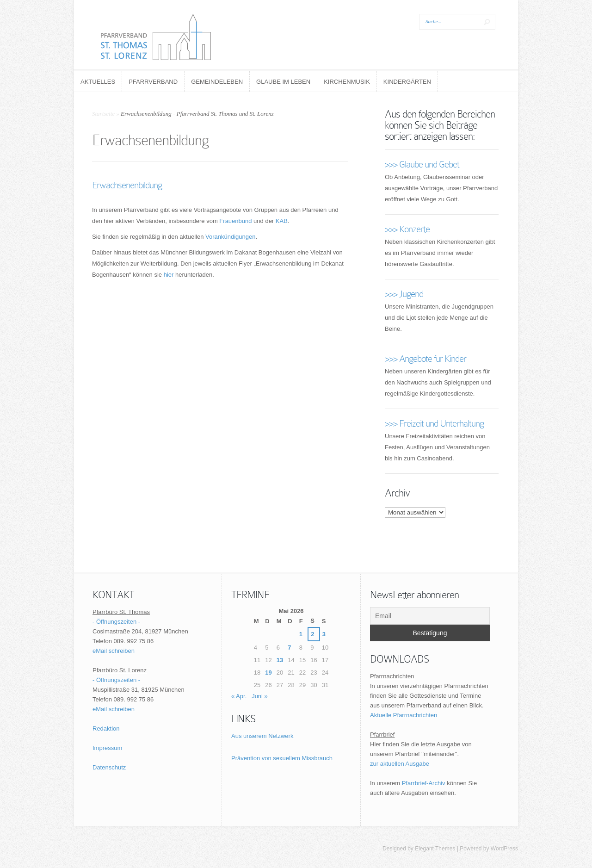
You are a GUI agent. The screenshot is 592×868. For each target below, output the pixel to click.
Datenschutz (109, 767)
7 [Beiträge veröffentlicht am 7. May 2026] (289, 648)
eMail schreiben (114, 651)
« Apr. (239, 696)
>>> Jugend (404, 294)
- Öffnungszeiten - (116, 622)
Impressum (107, 748)
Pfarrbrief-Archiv (424, 783)
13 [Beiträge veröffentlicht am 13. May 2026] (280, 660)
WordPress (504, 849)
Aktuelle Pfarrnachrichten (404, 715)
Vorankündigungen (230, 237)
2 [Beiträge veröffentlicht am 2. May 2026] (312, 634)
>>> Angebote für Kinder (425, 359)
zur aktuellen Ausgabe (400, 764)
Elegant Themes (435, 849)
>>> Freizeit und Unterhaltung (434, 423)
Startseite (103, 114)
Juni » (260, 696)
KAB (282, 221)
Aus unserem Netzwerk (262, 736)
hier (169, 275)
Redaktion (106, 728)
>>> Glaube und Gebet (422, 164)
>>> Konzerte (407, 229)
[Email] (430, 616)
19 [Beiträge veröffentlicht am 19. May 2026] (268, 673)
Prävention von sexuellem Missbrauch (282, 758)
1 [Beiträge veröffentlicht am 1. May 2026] (301, 634)
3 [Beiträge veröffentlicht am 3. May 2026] (324, 634)
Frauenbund (235, 221)
